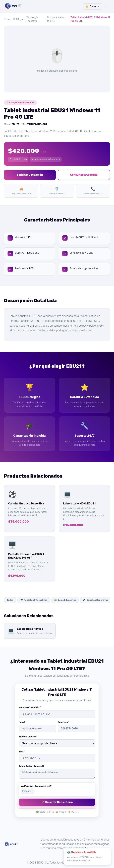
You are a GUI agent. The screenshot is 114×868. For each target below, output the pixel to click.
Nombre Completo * (30, 708)
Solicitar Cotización (30, 175)
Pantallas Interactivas (34, 600)
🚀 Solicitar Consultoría (57, 802)
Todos (10, 600)
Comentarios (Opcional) (31, 766)
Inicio (7, 19)
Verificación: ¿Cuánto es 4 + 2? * (37, 786)
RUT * (22, 752)
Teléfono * (64, 722)
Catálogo (18, 19)
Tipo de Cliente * (28, 737)
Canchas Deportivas (95, 600)
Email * (23, 722)
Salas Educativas (65, 600)
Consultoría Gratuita (84, 175)
